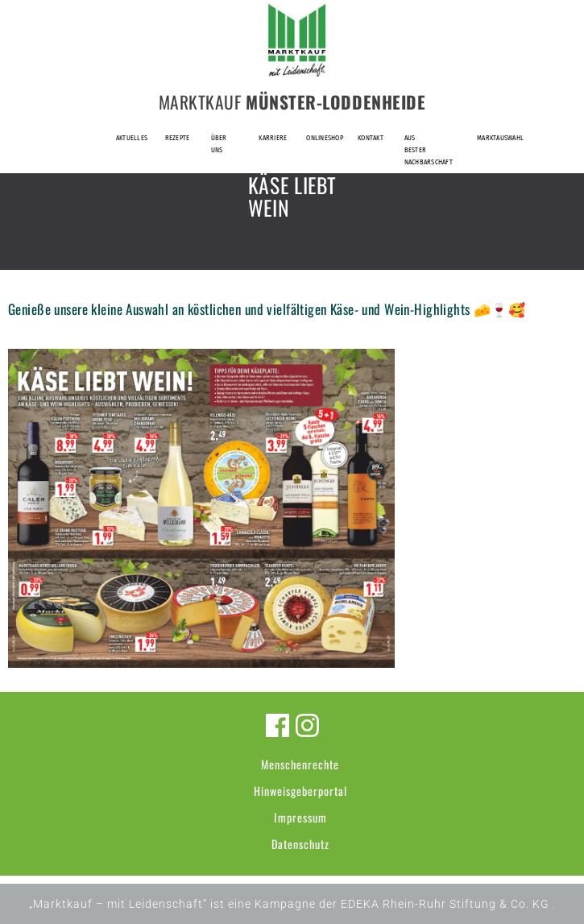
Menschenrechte (300, 764)
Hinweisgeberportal (300, 791)
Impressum (300, 817)
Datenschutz (300, 844)
